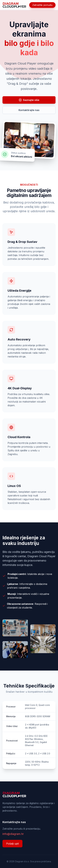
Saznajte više (29, 100)
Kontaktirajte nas (29, 110)
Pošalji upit (12, 844)
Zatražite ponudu (42, 5)
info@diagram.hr (13, 834)
